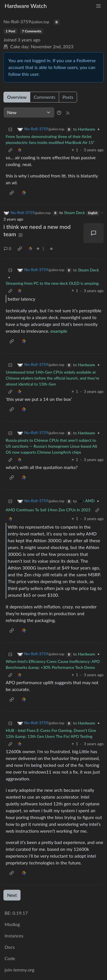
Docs (10, 947)
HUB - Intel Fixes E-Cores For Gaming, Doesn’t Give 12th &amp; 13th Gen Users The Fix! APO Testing (51, 733)
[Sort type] (29, 112)
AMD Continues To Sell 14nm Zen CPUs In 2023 (48, 510)
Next (12, 895)
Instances (14, 936)
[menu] (98, 6)
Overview (17, 97)
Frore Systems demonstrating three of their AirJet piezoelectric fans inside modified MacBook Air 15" (50, 139)
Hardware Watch (26, 6)
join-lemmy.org (19, 970)
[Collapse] (10, 129)
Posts (68, 97)
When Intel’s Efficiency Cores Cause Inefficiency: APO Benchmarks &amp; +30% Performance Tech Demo (53, 664)
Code (10, 958)
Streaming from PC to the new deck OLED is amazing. (53, 283)
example (59, 331)
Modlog (12, 924)
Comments (45, 97)
